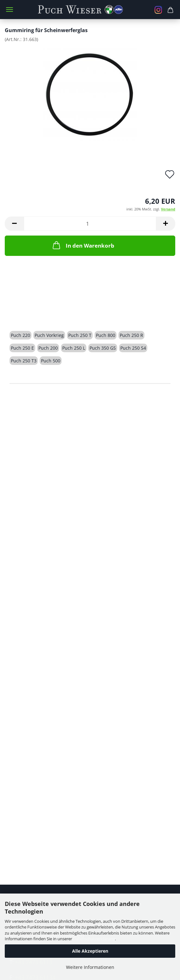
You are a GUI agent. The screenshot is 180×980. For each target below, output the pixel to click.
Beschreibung (34, 313)
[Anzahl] (90, 224)
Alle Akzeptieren (90, 951)
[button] (14, 224)
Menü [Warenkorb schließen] (10, 10)
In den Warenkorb (83, 245)
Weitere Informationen (90, 967)
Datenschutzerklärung (94, 939)
